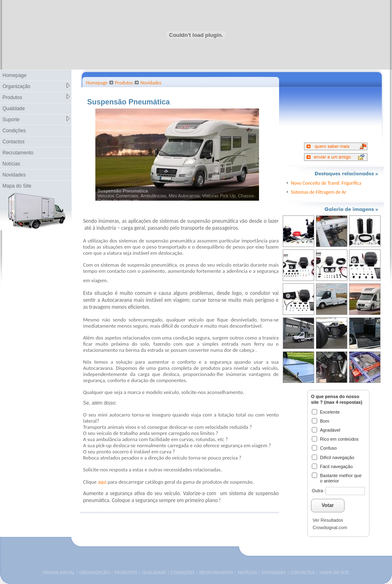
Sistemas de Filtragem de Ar (319, 192)
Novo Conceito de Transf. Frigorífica (326, 183)
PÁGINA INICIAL (59, 573)
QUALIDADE (154, 573)
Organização (36, 86)
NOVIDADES (274, 573)
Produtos (36, 97)
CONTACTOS (303, 573)
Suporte (36, 119)
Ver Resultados (328, 520)
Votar (328, 505)
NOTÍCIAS (247, 573)
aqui (102, 482)
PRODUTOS (126, 573)
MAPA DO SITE (334, 573)
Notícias (11, 164)
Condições (14, 131)
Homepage (15, 75)
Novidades (14, 175)
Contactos (14, 142)
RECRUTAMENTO (216, 573)
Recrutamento (18, 153)
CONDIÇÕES (183, 573)
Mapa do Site (17, 186)
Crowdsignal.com (330, 527)
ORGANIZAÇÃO (94, 573)
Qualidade (14, 109)
